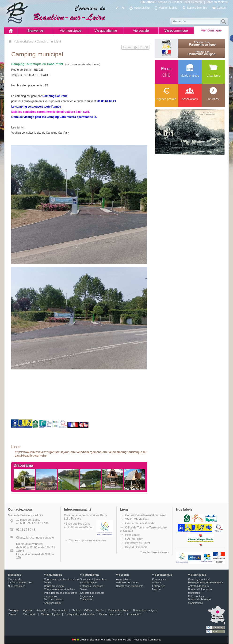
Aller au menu (193, 2)
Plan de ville (15, 579)
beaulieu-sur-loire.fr (170, 2)
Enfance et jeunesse (92, 586)
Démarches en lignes (145, 610)
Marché (156, 589)
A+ (124, 8)
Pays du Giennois (136, 547)
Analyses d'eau (53, 603)
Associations (123, 579)
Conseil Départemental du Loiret (145, 515)
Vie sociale (141, 31)
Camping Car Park (58, 133)
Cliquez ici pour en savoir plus (87, 540)
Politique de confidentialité (80, 614)
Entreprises (159, 586)
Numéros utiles (17, 586)
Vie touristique (211, 30)
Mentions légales (51, 614)
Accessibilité (142, 8)
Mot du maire (60, 610)
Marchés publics (53, 599)
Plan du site (30, 614)
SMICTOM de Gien (137, 519)
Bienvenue (35, 31)
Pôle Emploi (133, 535)
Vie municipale (71, 31)
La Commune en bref (20, 582)
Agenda (27, 610)
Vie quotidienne (106, 31)
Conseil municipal (54, 586)
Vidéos (88, 610)
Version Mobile (168, 8)
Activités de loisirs (198, 586)
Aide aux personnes (128, 582)
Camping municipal (49, 42)
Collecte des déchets (92, 593)
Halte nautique (197, 596)
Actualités (42, 610)
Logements (86, 596)
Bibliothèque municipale (130, 586)
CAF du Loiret (134, 539)
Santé (83, 589)
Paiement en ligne (118, 610)
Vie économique (176, 31)
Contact (222, 8)
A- (118, 8)
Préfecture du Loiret (138, 543)
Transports (86, 599)
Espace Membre (197, 8)
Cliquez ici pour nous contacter (35, 538)
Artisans (157, 582)
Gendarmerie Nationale (140, 523)
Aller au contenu (217, 2)
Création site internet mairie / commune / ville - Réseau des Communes (116, 640)
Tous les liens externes (155, 552)
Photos (76, 610)
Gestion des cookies (111, 614)
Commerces (159, 579)
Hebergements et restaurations (206, 582)
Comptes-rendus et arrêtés (59, 589)
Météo (100, 610)
